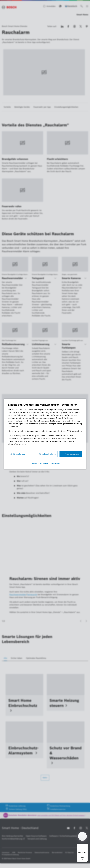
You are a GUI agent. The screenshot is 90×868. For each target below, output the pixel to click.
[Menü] (86, 845)
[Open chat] (82, 836)
